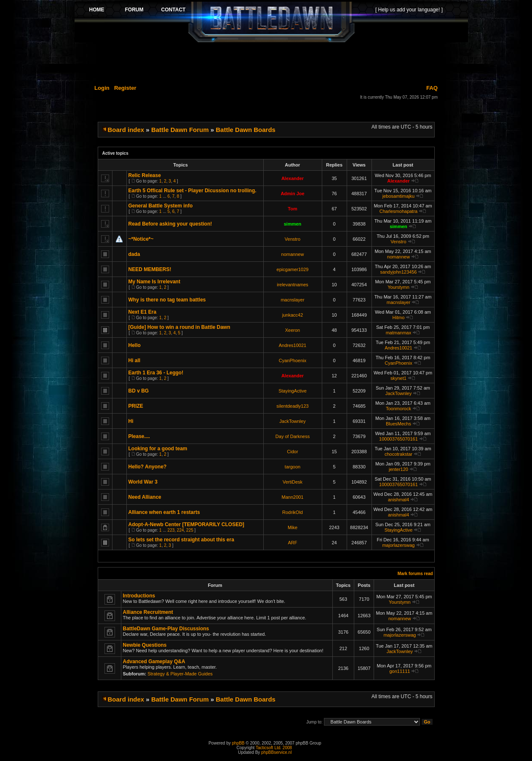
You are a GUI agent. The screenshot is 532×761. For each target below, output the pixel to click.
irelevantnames (293, 285)
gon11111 (400, 671)
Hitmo (399, 317)
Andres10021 (293, 345)
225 (190, 530)
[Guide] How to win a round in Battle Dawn (179, 327)
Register (125, 88)
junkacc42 (293, 315)
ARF (293, 543)
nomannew (293, 254)
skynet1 (398, 378)
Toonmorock (398, 409)
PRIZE (136, 406)
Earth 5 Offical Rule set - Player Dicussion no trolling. (192, 191)
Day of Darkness (293, 436)
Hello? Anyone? (148, 467)
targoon (293, 467)
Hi (131, 421)
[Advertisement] (271, 62)
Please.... (139, 436)
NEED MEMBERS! (150, 269)
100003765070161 (398, 439)
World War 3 (143, 482)
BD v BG (139, 391)
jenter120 (398, 469)
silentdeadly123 (292, 406)
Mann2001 (293, 497)
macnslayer (292, 300)
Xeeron (293, 330)
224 (180, 530)
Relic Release (145, 175)
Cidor (292, 452)
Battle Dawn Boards (246, 130)
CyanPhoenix (293, 360)
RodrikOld (293, 512)
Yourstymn (398, 287)
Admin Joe (292, 194)
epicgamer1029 (293, 269)
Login (102, 88)
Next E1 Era (143, 312)
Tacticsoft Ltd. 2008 (274, 748)
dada (134, 254)
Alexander (293, 178)
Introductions (139, 596)
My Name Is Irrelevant (154, 282)
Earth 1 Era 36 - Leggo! (156, 373)
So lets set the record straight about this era (181, 540)
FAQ (432, 88)
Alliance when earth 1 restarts (164, 512)
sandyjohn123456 (399, 272)
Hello (135, 345)
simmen (293, 224)
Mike (293, 527)
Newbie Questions (145, 645)
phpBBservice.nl (276, 752)
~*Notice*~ (141, 239)
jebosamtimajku (398, 196)
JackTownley (398, 393)
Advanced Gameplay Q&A (154, 662)
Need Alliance (145, 497)
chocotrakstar (398, 454)
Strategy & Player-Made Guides (180, 674)
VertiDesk (293, 482)
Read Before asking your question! (170, 224)
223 (171, 530)
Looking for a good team (158, 449)
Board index (126, 130)
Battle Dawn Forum (180, 130)
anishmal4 (398, 500)
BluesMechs (398, 424)
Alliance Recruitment (148, 612)
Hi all (135, 360)
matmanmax (399, 333)
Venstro (293, 239)
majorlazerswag (398, 545)
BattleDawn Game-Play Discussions (166, 629)
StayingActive (293, 391)
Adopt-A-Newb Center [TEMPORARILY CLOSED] (186, 524)
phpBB (238, 743)
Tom (292, 209)
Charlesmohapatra (399, 211)
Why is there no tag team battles (167, 300)
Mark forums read (415, 574)
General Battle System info (161, 206)
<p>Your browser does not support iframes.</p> (271, 22)
